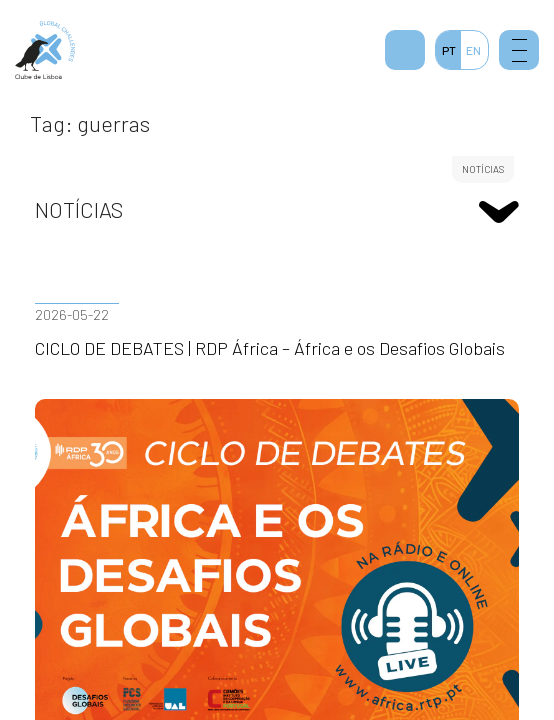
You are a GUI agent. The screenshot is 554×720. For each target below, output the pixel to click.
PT (449, 50)
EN (473, 50)
